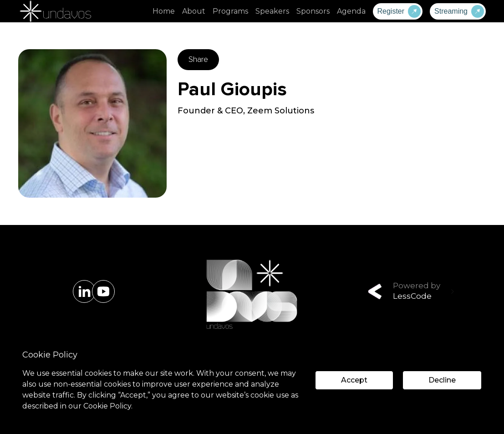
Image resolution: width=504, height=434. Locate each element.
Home (164, 11)
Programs (230, 11)
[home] (55, 11)
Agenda (351, 11)
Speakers (272, 11)
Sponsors (313, 11)
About (194, 11)
